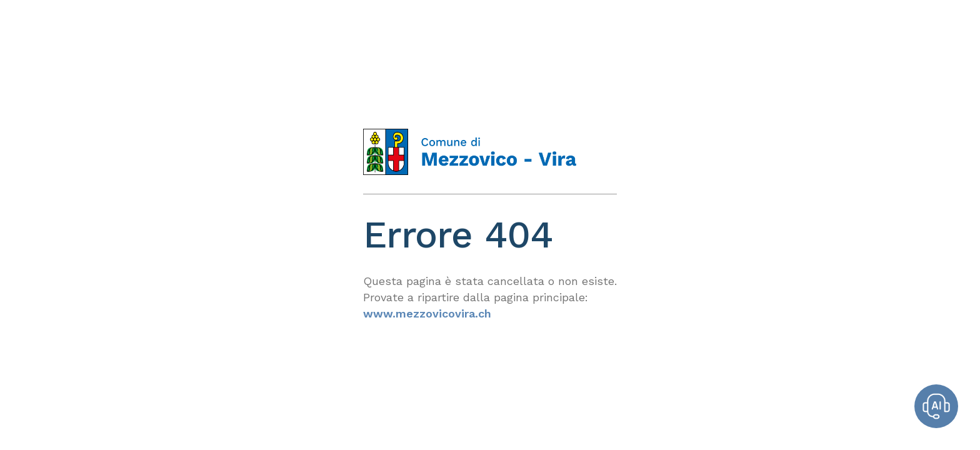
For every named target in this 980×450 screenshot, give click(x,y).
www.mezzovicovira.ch (427, 313)
